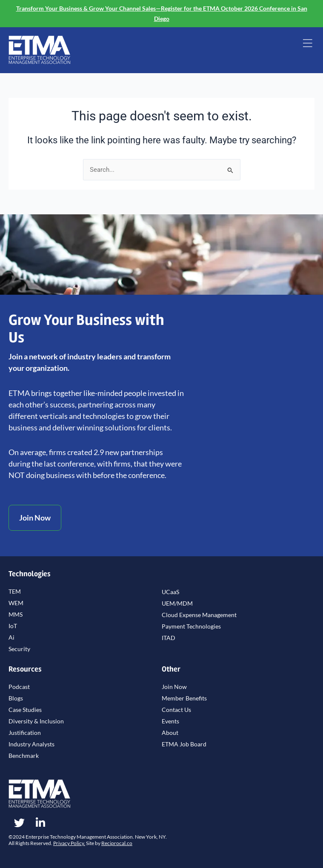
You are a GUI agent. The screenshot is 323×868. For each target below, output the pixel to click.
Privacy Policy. (69, 843)
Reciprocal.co (117, 843)
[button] (307, 44)
